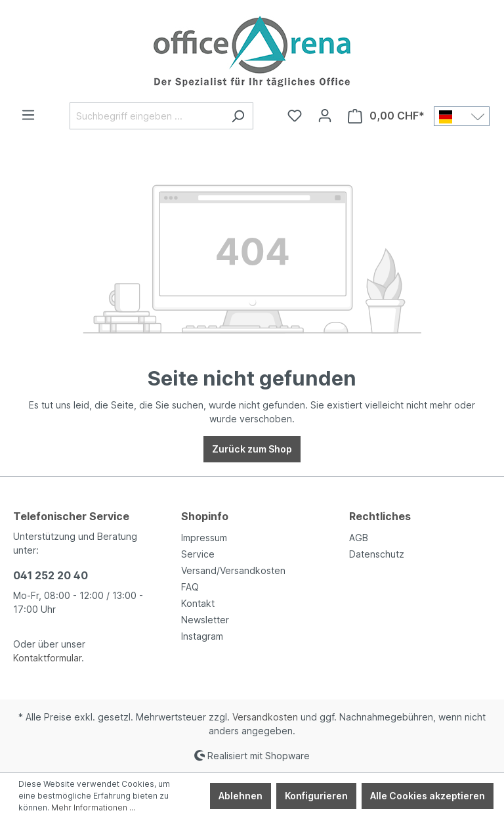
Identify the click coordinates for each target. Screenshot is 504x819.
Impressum (204, 538)
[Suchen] (238, 116)
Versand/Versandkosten (233, 570)
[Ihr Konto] (325, 116)
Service (198, 554)
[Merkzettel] (295, 116)
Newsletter (205, 620)
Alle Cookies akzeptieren (428, 796)
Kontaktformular (47, 658)
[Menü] (28, 115)
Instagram (202, 636)
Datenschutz (377, 554)
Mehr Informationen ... (93, 808)
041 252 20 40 (51, 575)
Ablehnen (241, 796)
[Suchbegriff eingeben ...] (146, 116)
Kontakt (198, 603)
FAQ (190, 587)
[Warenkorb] (386, 116)
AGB (359, 538)
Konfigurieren (316, 796)
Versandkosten (265, 717)
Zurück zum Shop (252, 449)
